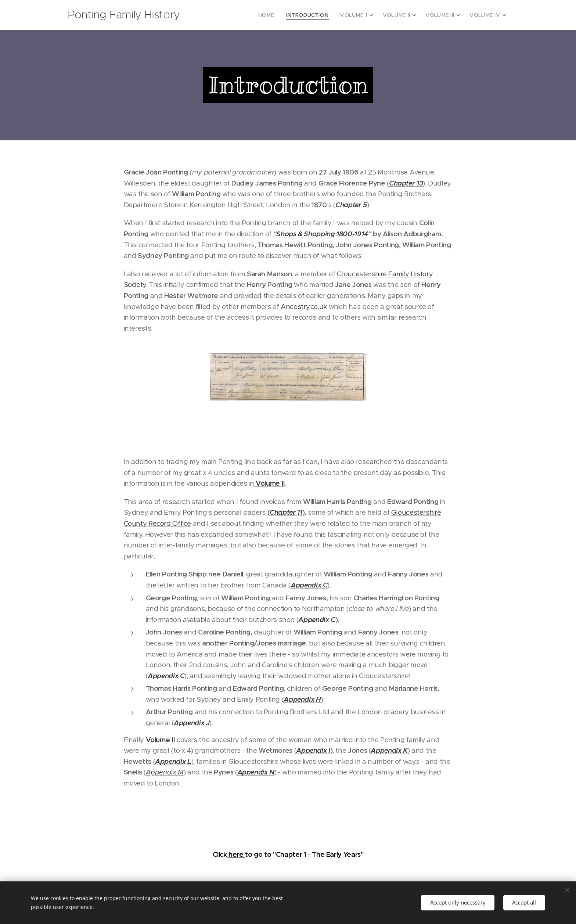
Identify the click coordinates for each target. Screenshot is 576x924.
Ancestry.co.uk (304, 307)
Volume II (161, 740)
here (236, 854)
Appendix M (165, 772)
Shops (286, 234)
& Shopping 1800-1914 (333, 234)
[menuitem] (282, 15)
